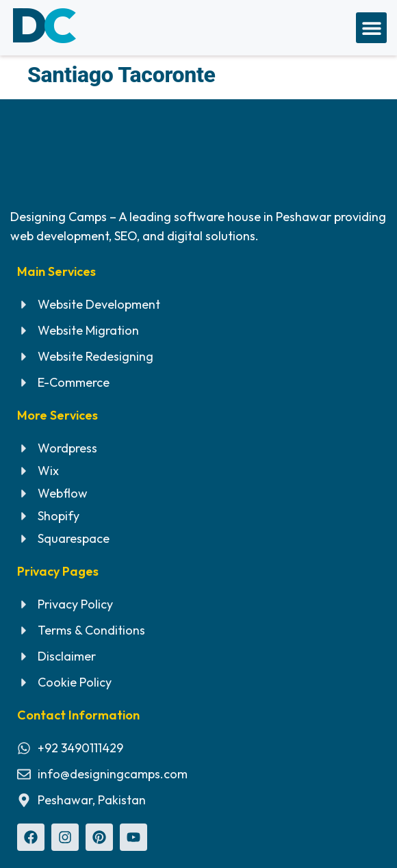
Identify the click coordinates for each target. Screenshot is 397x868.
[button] (371, 28)
